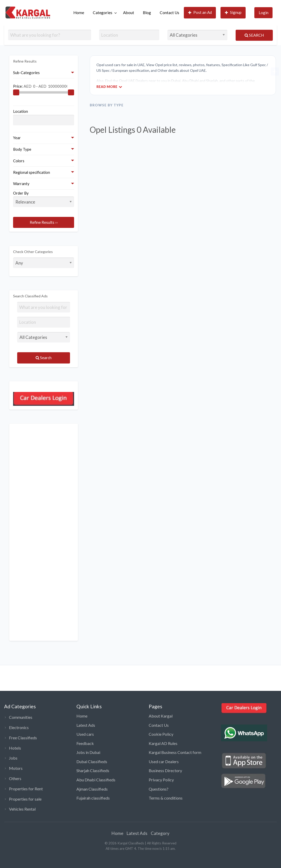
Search (254, 35)
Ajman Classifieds (92, 789)
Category (160, 833)
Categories (103, 13)
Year (17, 138)
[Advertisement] (44, 532)
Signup (233, 12)
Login (264, 13)
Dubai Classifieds (92, 761)
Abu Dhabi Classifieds (96, 780)
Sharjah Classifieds (93, 770)
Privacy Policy (161, 780)
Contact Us (169, 13)
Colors (19, 161)
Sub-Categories (26, 73)
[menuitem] (79, 13)
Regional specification (32, 172)
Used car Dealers (164, 761)
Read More (109, 87)
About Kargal (161, 716)
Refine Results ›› (44, 222)
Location (21, 111)
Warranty (21, 184)
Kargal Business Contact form (175, 752)
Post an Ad (200, 12)
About (129, 13)
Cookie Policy (161, 734)
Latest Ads (86, 725)
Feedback (85, 743)
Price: (40, 86)
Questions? (159, 789)
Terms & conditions (166, 798)
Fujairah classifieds (93, 798)
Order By (44, 199)
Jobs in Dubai (88, 752)
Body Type (22, 149)
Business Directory (165, 770)
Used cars (85, 734)
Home (79, 13)
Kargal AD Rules (163, 743)
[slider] (16, 93)
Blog (147, 13)
